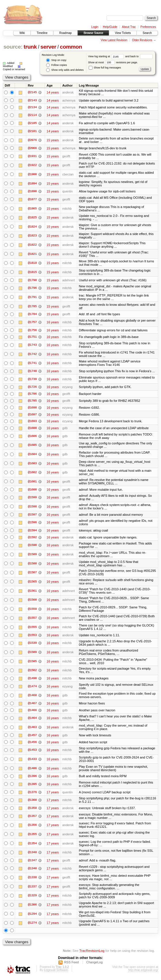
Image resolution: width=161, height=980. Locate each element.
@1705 (32, 402)
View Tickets (123, 33)
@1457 (32, 737)
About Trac (129, 27)
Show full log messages (105, 68)
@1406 (32, 770)
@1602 (32, 473)
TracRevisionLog (92, 953)
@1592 (32, 539)
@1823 (32, 236)
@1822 (32, 245)
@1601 (32, 483)
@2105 (32, 123)
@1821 (32, 254)
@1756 (32, 331)
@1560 (32, 601)
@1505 (32, 663)
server (48, 47)
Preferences (148, 27)
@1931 (32, 156)
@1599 (32, 498)
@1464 (32, 720)
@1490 (32, 680)
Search (147, 33)
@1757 (32, 323)
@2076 (32, 140)
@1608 (32, 429)
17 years (53, 794)
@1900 (32, 175)
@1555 (32, 629)
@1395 (32, 786)
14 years (53, 92)
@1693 (32, 422)
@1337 (32, 889)
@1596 (32, 524)
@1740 (32, 372)
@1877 (32, 200)
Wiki (22, 33)
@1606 (32, 437)
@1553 (32, 637)
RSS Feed (72, 964)
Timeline (42, 33)
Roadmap (66, 33)
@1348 (32, 854)
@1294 (32, 916)
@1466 (32, 712)
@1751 (32, 337)
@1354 (32, 845)
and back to (139, 56)
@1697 (32, 415)
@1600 (32, 491)
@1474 (32, 688)
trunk (30, 47)
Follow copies (56, 65)
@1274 (32, 925)
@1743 (32, 345)
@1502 (32, 672)
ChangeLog (94, 964)
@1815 (32, 272)
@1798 (32, 280)
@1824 (32, 227)
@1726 (32, 388)
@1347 (32, 862)
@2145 (32, 92)
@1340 (32, 870)
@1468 (32, 697)
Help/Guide (110, 27)
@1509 (32, 654)
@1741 (32, 364)
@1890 (32, 192)
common (71, 47)
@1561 (32, 592)
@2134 (32, 107)
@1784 (32, 315)
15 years (53, 140)
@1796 (32, 289)
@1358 (32, 810)
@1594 (32, 532)
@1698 (32, 408)
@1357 (32, 818)
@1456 (32, 744)
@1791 (32, 297)
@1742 (32, 355)
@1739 (32, 380)
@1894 (32, 184)
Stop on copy (56, 60)
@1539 (32, 645)
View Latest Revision (114, 40)
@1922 (32, 165)
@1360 (32, 802)
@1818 (32, 263)
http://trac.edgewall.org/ (143, 972)
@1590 (32, 547)
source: (13, 47)
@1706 (32, 395)
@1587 (32, 574)
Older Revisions (142, 40)
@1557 (32, 619)
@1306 (32, 907)
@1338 (32, 879)
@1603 (32, 465)
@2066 (32, 148)
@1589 (32, 556)
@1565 (32, 583)
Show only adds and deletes (65, 70)
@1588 (32, 565)
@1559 (32, 610)
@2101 (32, 131)
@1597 (32, 516)
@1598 (32, 508)
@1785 (32, 307)
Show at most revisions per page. (113, 62)
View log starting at (107, 56)
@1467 (32, 705)
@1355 (32, 836)
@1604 (32, 455)
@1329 (32, 898)
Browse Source (93, 33)
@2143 (32, 100)
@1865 (32, 209)
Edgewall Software (56, 972)
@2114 (32, 115)
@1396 (32, 778)
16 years (53, 323)
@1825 (32, 218)
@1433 (32, 761)
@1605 (32, 446)
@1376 (32, 794)
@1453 (32, 752)
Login (95, 27)
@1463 (32, 729)
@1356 (32, 827)
